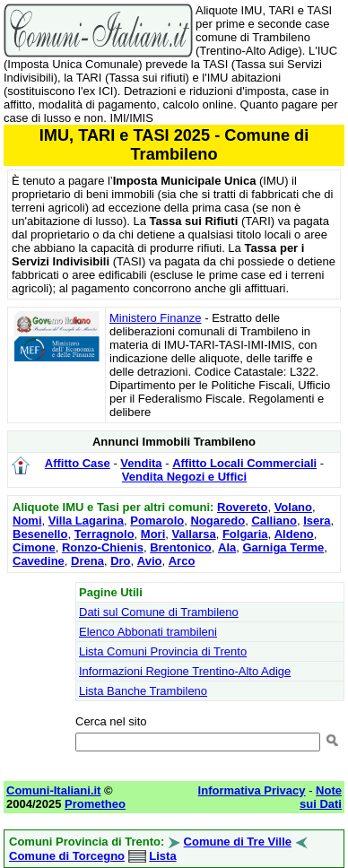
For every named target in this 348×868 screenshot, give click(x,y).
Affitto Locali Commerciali (244, 463)
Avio (150, 561)
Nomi (27, 521)
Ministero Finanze (156, 318)
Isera (317, 521)
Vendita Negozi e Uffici (184, 477)
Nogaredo (217, 521)
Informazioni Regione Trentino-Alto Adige (185, 671)
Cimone (34, 547)
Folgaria (245, 534)
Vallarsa (194, 534)
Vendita (141, 463)
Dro (120, 561)
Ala (227, 547)
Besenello (40, 534)
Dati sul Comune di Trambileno (159, 612)
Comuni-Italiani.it (53, 790)
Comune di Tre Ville (238, 842)
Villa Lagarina (86, 521)
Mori (153, 534)
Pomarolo (157, 521)
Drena (87, 561)
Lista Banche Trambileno (143, 691)
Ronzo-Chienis (103, 547)
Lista (162, 856)
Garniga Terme (283, 547)
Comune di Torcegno (67, 856)
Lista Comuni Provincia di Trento (163, 651)
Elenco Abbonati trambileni (148, 632)
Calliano (274, 521)
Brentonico (181, 547)
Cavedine (39, 561)
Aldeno (294, 534)
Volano (293, 507)
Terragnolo (104, 534)
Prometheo (95, 804)
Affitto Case (78, 463)
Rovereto (242, 507)
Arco (182, 561)
